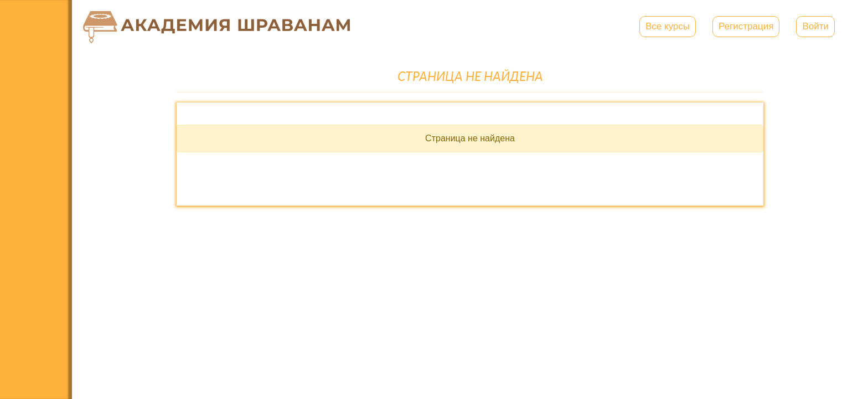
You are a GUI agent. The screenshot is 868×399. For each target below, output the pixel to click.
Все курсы (668, 26)
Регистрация (746, 26)
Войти (815, 26)
